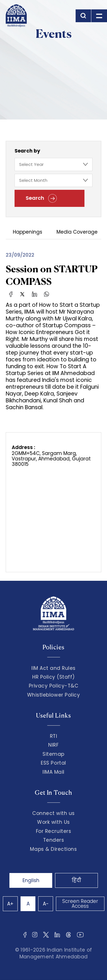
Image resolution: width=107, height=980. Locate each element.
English (31, 880)
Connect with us (53, 813)
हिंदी (76, 880)
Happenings (28, 232)
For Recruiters (53, 831)
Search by (27, 151)
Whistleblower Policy (54, 695)
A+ (10, 904)
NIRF (53, 745)
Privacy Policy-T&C (54, 686)
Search (41, 198)
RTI (54, 736)
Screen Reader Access (80, 904)
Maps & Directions (53, 849)
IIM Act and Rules (53, 668)
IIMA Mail (53, 772)
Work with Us (53, 822)
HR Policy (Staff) (53, 677)
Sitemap (53, 754)
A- (46, 904)
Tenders (54, 840)
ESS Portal (53, 763)
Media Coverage (77, 232)
